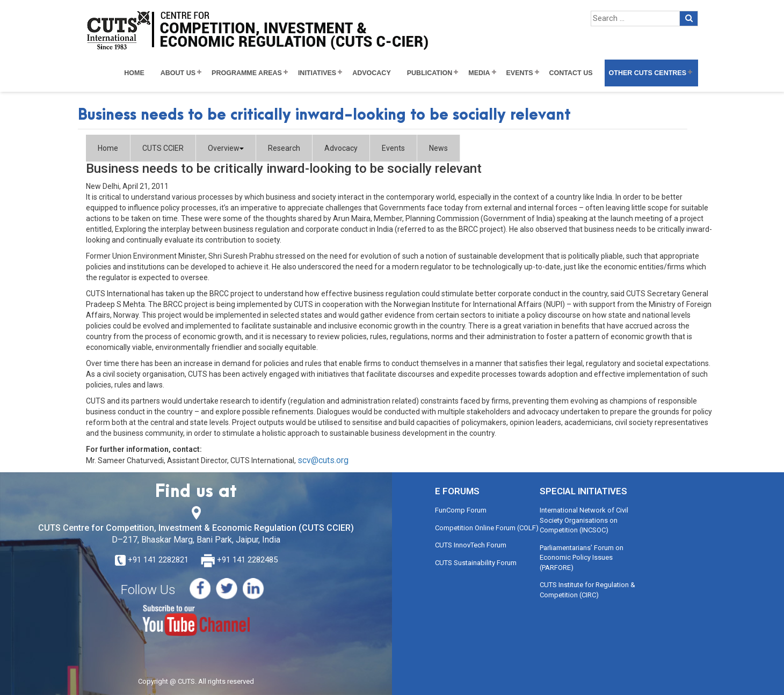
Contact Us (571, 73)
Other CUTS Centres (648, 73)
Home (134, 73)
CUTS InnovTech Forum (471, 545)
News (438, 148)
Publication (430, 73)
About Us (178, 73)
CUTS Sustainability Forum (476, 563)
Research (284, 148)
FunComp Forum (461, 510)
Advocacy (372, 73)
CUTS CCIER (163, 148)
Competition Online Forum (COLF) (487, 528)
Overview (226, 148)
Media (479, 73)
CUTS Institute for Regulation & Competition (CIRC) (587, 590)
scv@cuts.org (323, 460)
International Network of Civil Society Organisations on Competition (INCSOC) (584, 520)
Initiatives (317, 73)
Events (520, 73)
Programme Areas (247, 73)
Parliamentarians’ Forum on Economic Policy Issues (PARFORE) (582, 558)
